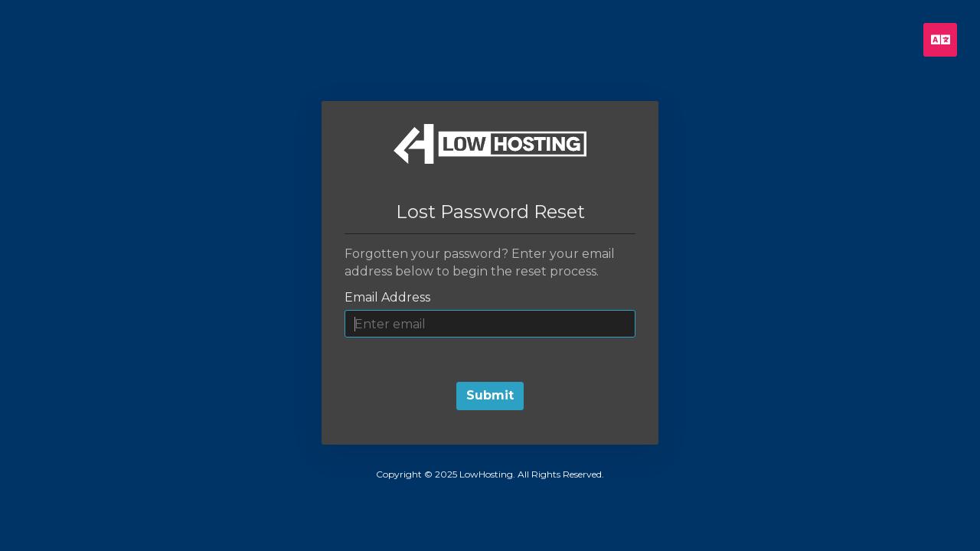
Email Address (387, 297)
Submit (490, 395)
